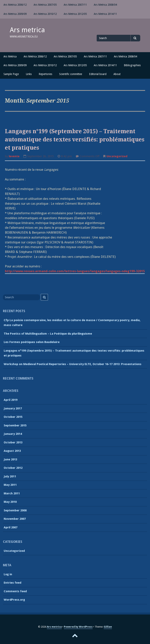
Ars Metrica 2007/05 (45, 5)
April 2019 (11, 400)
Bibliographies (132, 65)
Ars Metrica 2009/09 (15, 14)
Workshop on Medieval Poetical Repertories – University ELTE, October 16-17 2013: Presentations (73, 364)
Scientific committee (71, 74)
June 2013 (10, 459)
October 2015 (13, 417)
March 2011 (12, 493)
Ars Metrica (10, 56)
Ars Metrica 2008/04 (105, 5)
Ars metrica (27, 30)
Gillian (108, 627)
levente (14, 156)
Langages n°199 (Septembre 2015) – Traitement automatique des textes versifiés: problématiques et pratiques (75, 140)
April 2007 (11, 527)
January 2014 (13, 434)
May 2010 (10, 502)
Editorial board (98, 74)
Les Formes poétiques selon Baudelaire (32, 342)
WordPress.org (14, 600)
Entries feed (12, 583)
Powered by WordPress (78, 627)
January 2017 (13, 408)
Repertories (45, 74)
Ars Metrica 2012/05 (75, 14)
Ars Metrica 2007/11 (75, 5)
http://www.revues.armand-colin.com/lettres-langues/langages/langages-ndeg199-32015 (75, 271)
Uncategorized (117, 156)
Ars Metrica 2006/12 (15, 5)
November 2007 (15, 519)
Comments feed (15, 591)
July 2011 (10, 476)
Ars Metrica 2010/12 (45, 14)
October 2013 (13, 442)
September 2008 (15, 510)
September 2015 (15, 425)
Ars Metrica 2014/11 (105, 14)
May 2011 (10, 485)
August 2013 (12, 451)
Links (29, 74)
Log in (8, 574)
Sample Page (11, 74)
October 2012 (13, 468)
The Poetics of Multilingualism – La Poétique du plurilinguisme (48, 334)
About (117, 74)
